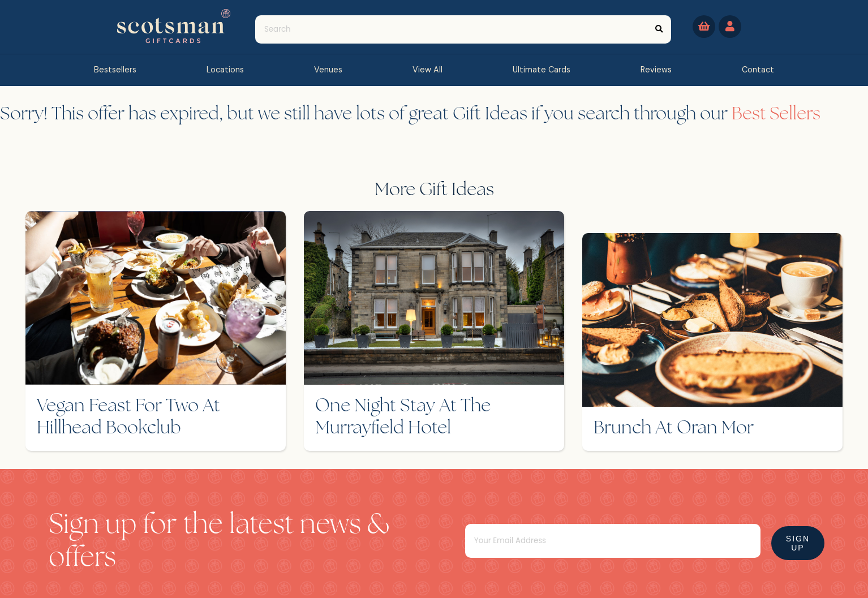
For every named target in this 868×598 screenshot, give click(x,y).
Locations (225, 70)
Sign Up (790, 534)
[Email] (622, 531)
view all (427, 70)
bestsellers (115, 70)
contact (758, 70)
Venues (328, 70)
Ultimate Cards (542, 70)
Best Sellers (777, 115)
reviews (656, 70)
